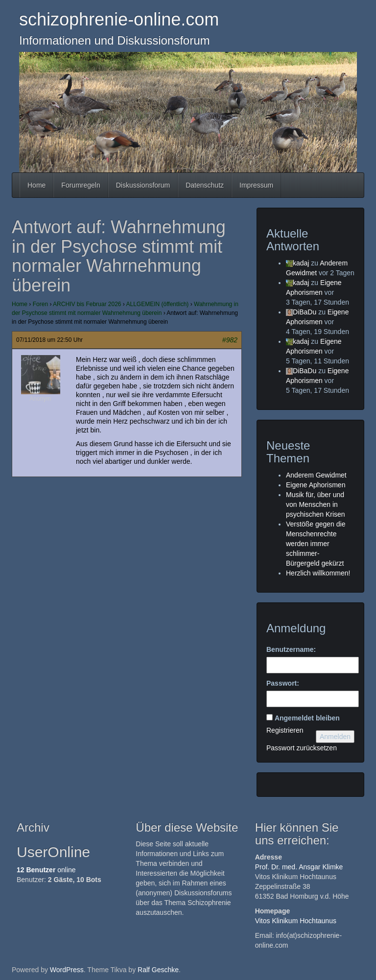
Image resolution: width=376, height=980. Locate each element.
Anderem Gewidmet (316, 475)
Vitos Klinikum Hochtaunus (296, 921)
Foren (40, 304)
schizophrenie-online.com (119, 19)
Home (36, 185)
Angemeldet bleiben (307, 718)
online (46, 870)
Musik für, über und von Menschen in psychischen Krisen (316, 504)
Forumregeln (81, 185)
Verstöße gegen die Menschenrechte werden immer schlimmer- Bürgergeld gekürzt (316, 544)
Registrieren (285, 730)
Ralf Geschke (158, 970)
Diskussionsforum (143, 185)
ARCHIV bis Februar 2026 (87, 304)
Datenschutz (205, 185)
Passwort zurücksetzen (302, 748)
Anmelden (335, 737)
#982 (230, 340)
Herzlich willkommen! (318, 573)
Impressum (256, 185)
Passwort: (283, 683)
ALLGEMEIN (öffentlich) (158, 304)
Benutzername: (291, 649)
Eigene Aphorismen (316, 485)
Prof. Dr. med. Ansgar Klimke (299, 867)
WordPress (67, 970)
